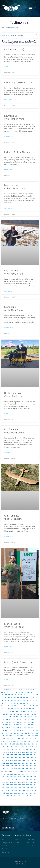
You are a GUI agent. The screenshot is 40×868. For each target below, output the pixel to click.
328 (8, 777)
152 (17, 725)
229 (12, 747)
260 (28, 755)
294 (19, 766)
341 (23, 779)
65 (12, 703)
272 (3, 760)
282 (7, 763)
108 (4, 714)
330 (16, 777)
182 (18, 733)
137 (36, 719)
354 (4, 785)
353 (35, 782)
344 (35, 779)
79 (18, 706)
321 (15, 774)
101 (13, 711)
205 (31, 738)
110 (11, 714)
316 (33, 771)
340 (20, 779)
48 (33, 698)
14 (5, 692)
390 (7, 796)
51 (6, 700)
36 (34, 695)
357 (16, 785)
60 (33, 700)
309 (7, 771)
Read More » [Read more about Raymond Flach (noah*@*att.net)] (8, 291)
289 (35, 763)
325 (31, 774)
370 (31, 788)
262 (35, 755)
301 (12, 769)
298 (35, 766)
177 (37, 730)
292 (11, 766)
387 (27, 793)
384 (15, 793)
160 (10, 728)
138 (3, 722)
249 (20, 752)
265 (12, 758)
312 (18, 771)
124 (25, 717)
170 (10, 730)
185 (29, 733)
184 (26, 733)
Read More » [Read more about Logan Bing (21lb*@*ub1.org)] (8, 327)
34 (27, 695)
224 (29, 744)
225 (33, 744)
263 (4, 758)
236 (4, 749)
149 (7, 725)
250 (24, 752)
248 (16, 752)
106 (32, 711)
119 (6, 717)
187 (37, 733)
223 (25, 744)
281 (4, 763)
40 (9, 698)
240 (20, 749)
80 (22, 706)
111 (14, 714)
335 (35, 777)
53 (12, 700)
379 (32, 790)
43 (18, 698)
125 (28, 717)
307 (35, 769)
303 (19, 769)
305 (27, 769)
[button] (31, 8)
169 (6, 730)
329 (12, 777)
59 (30, 700)
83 (31, 706)
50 (3, 700)
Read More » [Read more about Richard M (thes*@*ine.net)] (8, 170)
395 (27, 796)
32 (21, 695)
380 (36, 790)
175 (29, 730)
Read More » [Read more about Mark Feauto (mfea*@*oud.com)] (8, 208)
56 (21, 700)
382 (7, 793)
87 (6, 709)
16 (11, 692)
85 (37, 706)
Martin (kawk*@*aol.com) (18, 662)
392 (15, 796)
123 (21, 717)
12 (37, 689)
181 (15, 733)
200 (12, 738)
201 (15, 738)
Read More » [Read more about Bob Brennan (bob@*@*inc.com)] (8, 452)
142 (17, 722)
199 (8, 738)
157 (36, 725)
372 (3, 790)
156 (32, 725)
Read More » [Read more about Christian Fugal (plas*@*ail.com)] (8, 536)
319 (8, 774)
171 (14, 730)
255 (8, 755)
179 (7, 733)
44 (21, 698)
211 (18, 741)
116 (32, 714)
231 (20, 747)
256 (12, 755)
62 (2, 703)
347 (12, 782)
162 (17, 728)
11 (34, 689)
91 (18, 709)
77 (12, 706)
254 (4, 755)
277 (24, 760)
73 (37, 703)
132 (17, 719)
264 (8, 758)
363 (4, 788)
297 (31, 766)
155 (29, 725)
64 (9, 703)
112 (18, 714)
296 (27, 766)
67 (18, 703)
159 (7, 728)
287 (27, 763)
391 (11, 796)
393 (19, 796)
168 (3, 730)
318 (4, 774)
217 (2, 744)
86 (2, 709)
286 (23, 763)
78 (15, 706)
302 (15, 769)
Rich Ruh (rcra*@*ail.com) (18, 83)
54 (15, 700)
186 (33, 733)
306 (31, 769)
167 (36, 728)
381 (4, 793)
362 (35, 785)
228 (8, 747)
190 (10, 736)
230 (16, 747)
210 (14, 741)
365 (12, 788)
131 (14, 719)
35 (31, 695)
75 (5, 706)
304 (23, 769)
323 (23, 774)
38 (3, 698)
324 (27, 774)
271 (35, 758)
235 (36, 747)
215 (33, 741)
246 (8, 752)
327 (4, 777)
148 (3, 725)
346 (8, 782)
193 (21, 736)
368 (23, 788)
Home (3, 28)
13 (2, 692)
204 (27, 738)
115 (28, 714)
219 (10, 744)
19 (19, 692)
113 (21, 714)
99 (6, 711)
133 (21, 719)
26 (3, 695)
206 (35, 738)
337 (8, 779)
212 (22, 741)
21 (25, 692)
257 (16, 755)
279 (32, 760)
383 (11, 793)
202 (19, 738)
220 (14, 744)
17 (13, 692)
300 (8, 769)
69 (24, 703)
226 (37, 744)
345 (4, 782)
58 (27, 700)
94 (27, 709)
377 (24, 790)
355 (8, 785)
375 (15, 790)
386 (23, 793)
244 (35, 749)
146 (32, 722)
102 (17, 711)
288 (31, 763)
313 (21, 771)
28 (9, 695)
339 (16, 779)
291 (8, 766)
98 (3, 711)
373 (7, 790)
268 (23, 758)
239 (16, 749)
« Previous (5, 689)
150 (10, 725)
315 (29, 771)
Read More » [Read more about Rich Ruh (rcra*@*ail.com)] (8, 100)
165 (29, 728)
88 (9, 709)
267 (19, 758)
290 (4, 766)
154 (25, 725)
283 (11, 763)
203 (23, 738)
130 (10, 719)
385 (19, 793)
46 (27, 698)
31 (18, 695)
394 (23, 796)
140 (10, 722)
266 (15, 758)
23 (31, 692)
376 (19, 790)
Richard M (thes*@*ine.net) (19, 152)
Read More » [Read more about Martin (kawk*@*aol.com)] (8, 680)
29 (12, 695)
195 (29, 736)
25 (38, 692)
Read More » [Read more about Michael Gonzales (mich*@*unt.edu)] (8, 647)
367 (19, 788)
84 (34, 706)
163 (21, 728)
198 (4, 738)
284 (15, 763)
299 (4, 769)
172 (18, 730)
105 (28, 711)
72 (33, 703)
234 (32, 747)
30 (15, 695)
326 (35, 774)
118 (3, 717)
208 (7, 741)
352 (31, 782)
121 (14, 717)
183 (22, 733)
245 (4, 752)
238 (12, 749)
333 (27, 777)
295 (23, 766)
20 (22, 692)
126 (32, 717)
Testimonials (9, 28)
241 (23, 749)
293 (15, 766)
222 (21, 744)
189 (7, 736)
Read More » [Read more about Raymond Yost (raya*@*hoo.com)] (8, 136)
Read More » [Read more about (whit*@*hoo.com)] (8, 67)
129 (7, 719)
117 (35, 714)
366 (15, 788)
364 (8, 788)
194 (25, 736)
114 (25, 714)
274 (11, 760)
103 (21, 711)
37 (37, 695)
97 (36, 709)
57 (24, 700)
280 (36, 760)
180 (11, 733)
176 (33, 730)
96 (33, 709)
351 (27, 782)
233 (28, 747)
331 (20, 777)
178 (3, 733)
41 (12, 698)
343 (31, 779)
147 (36, 722)
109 (7, 714)
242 (27, 749)
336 (4, 779)
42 (15, 698)
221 (17, 744)
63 (5, 703)
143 (21, 722)
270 (31, 758)
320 (12, 774)
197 (36, 736)
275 (15, 760)
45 (24, 698)
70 (27, 703)
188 (3, 736)
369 (27, 788)
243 (31, 749)
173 (21, 730)
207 (3, 741)
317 (36, 771)
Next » (32, 796)
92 (21, 709)
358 (20, 785)
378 (28, 790)
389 (35, 793)
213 (25, 741)
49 (36, 698)
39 (6, 698)
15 (8, 692)
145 (29, 722)
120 (10, 717)
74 (2, 706)
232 (24, 747)
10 (31, 689)
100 (10, 711)
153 (21, 725)
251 (27, 752)
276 (19, 760)
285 (19, 763)
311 (14, 771)
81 (25, 706)
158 (3, 728)
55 (18, 700)
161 (14, 728)
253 (35, 752)
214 (29, 741)
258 (20, 755)
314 (25, 771)
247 (12, 752)
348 (16, 782)
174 (25, 730)
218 (6, 744)
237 (8, 749)
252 (31, 752)
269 (27, 758)
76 (9, 706)
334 (31, 777)
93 (24, 709)
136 (32, 719)
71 (30, 703)
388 (31, 793)
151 (14, 725)
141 (14, 722)
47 (30, 698)
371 (35, 788)
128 (3, 719)
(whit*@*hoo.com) (14, 49)
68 (21, 703)
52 (9, 700)
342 (27, 779)
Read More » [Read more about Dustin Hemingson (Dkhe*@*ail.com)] (8, 414)
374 (11, 790)
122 (17, 717)
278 (28, 760)
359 (24, 785)
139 (7, 722)
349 (20, 782)
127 (36, 717)
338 (12, 779)
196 (33, 736)
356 (12, 785)
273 (7, 760)
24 (34, 692)
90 (15, 709)
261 (31, 755)
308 (3, 771)
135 (29, 719)
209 (11, 741)
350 (24, 782)
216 (37, 741)
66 (15, 703)
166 (32, 728)
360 (28, 785)
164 (25, 728)
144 (25, 722)
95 (30, 709)
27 (6, 695)
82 (28, 706)
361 (31, 785)
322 (19, 774)
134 (25, 719)
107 (36, 711)
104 (24, 711)
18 (16, 692)
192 (18, 736)
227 (4, 747)
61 (36, 700)
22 (28, 692)
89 (12, 709)
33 (24, 695)
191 (14, 736)
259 (24, 755)
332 (23, 777)
